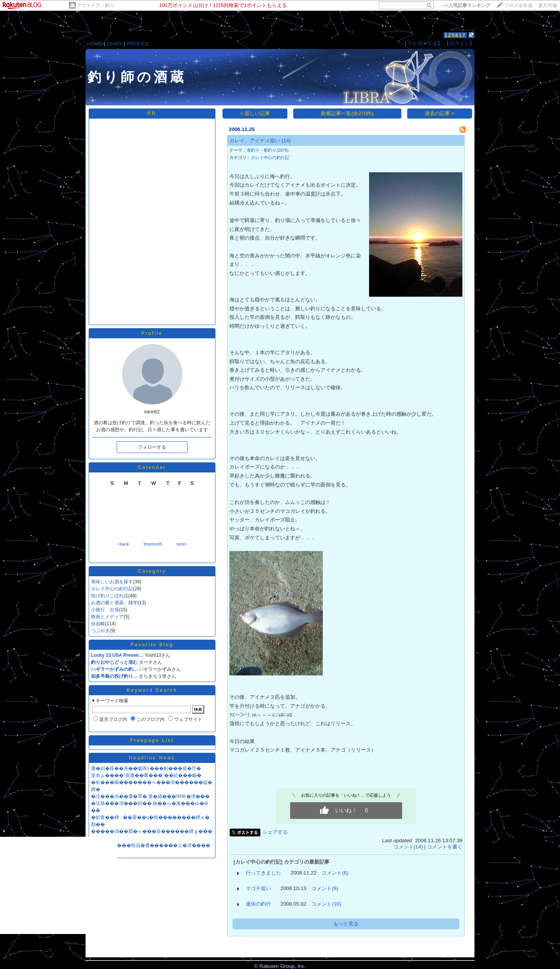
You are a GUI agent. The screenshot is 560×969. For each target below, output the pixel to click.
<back (123, 544)
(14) (286, 141)
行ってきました (263, 873)
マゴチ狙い (258, 888)
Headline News (152, 758)
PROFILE (138, 44)
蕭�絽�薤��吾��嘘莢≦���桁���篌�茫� (146, 768)
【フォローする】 (422, 43)
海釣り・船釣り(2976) (268, 150)
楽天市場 (548, 5)
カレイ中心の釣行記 (112, 589)
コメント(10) (326, 904)
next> (182, 544)
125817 (455, 35)
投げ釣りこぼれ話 (110, 596)
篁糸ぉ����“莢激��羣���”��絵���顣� (146, 775)
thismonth (153, 544)
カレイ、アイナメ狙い (255, 141)
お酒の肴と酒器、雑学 (114, 603)
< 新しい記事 (255, 113)
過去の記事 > (440, 113)
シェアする (275, 832)
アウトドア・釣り (96, 5)
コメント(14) (408, 847)
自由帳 (98, 624)
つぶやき (100, 631)
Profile (152, 333)
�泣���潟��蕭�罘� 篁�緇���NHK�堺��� (150, 796)
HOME (95, 44)
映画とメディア (107, 617)
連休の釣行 (258, 904)
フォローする (152, 447)
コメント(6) (335, 873)
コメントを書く (445, 847)
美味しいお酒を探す (112, 582)
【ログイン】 (459, 43)
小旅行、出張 (105, 610)
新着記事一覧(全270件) (347, 113)
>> (467, 5)
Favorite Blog (152, 645)
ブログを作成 (518, 5)
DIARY (115, 44)
